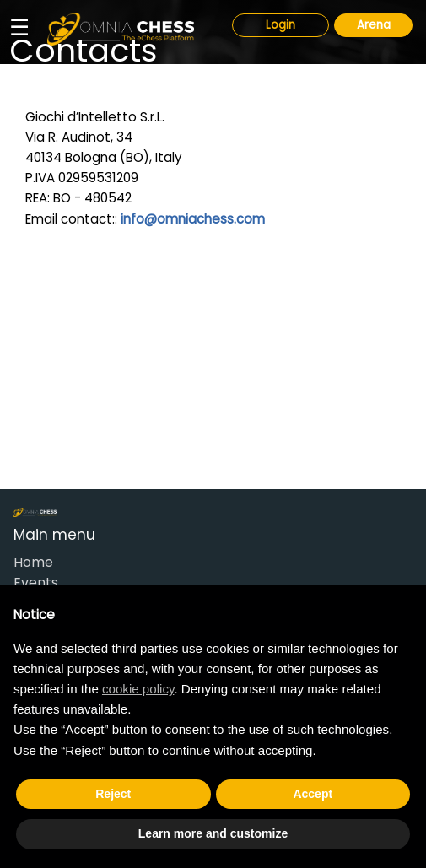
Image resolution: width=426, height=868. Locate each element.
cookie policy (138, 689)
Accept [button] (313, 794)
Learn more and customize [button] (213, 833)
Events (36, 582)
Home (33, 562)
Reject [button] (113, 794)
